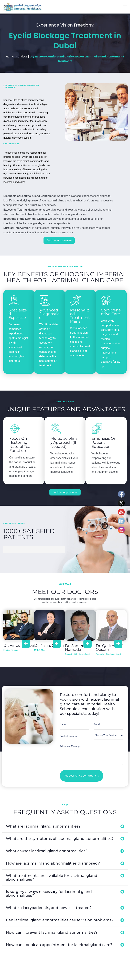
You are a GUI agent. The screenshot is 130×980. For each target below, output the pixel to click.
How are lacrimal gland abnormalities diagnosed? (53, 863)
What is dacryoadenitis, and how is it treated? (49, 908)
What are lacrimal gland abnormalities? (43, 826)
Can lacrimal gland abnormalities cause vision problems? (60, 920)
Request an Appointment (82, 776)
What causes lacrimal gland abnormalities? (47, 851)
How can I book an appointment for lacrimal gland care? (59, 945)
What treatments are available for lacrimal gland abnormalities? (52, 878)
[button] (65, 826)
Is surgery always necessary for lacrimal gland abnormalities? (49, 894)
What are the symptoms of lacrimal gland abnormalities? (60, 839)
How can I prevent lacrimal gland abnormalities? (52, 932)
